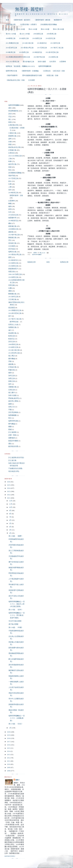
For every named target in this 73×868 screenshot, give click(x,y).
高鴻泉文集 (12, 243)
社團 (10, 288)
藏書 (10, 427)
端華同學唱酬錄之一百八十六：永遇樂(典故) (17, 718)
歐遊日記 (12, 339)
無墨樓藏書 (12, 415)
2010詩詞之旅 (50, 38)
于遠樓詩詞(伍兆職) (15, 468)
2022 (9, 495)
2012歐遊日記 (42, 43)
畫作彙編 (12, 359)
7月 (10, 517)
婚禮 (10, 404)
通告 (10, 444)
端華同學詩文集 (11, 71)
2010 (9, 764)
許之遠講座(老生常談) (16, 458)
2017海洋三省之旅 (57, 48)
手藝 (10, 410)
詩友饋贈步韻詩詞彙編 (49, 24)
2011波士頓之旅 (28, 43)
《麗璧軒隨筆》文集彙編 (30, 71)
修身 (10, 206)
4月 (10, 527)
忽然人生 (12, 407)
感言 (10, 108)
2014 (9, 751)
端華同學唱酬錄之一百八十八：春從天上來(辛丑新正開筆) (17, 604)
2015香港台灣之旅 (27, 48)
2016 (9, 745)
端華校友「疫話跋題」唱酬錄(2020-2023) (20, 66)
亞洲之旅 (12, 390)
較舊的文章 (64, 262)
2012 (9, 758)
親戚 (10, 429)
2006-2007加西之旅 (15, 274)
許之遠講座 (12, 432)
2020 (9, 732)
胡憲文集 (12, 272)
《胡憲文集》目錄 (52, 75)
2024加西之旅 (53, 57)
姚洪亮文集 (12, 164)
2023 (9, 491)
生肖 (10, 212)
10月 (11, 507)
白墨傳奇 (63, 62)
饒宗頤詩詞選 (13, 446)
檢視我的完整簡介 (10, 856)
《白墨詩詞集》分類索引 (28, 24)
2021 (9, 498)
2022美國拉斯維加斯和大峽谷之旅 (18, 57)
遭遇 (10, 291)
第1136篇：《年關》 (16, 627)
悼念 (10, 170)
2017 (9, 742)
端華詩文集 (12, 252)
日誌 (10, 117)
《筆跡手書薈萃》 (12, 75)
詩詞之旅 (12, 342)
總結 (10, 223)
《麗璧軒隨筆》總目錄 (42, 20)
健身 (10, 373)
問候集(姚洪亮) (14, 398)
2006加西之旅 (38, 34)
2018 (9, 738)
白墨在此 (12, 153)
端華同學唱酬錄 (37, 255)
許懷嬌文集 (12, 150)
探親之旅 (12, 381)
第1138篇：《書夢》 (16, 536)
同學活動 (12, 285)
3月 (10, 530)
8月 (10, 514)
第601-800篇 (45, 29)
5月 (10, 523)
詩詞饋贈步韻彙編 (15, 173)
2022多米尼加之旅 (52, 52)
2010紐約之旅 (24, 38)
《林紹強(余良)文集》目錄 (15, 80)
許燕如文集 (12, 367)
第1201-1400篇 (25, 34)
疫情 (10, 209)
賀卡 (10, 316)
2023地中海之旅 (39, 57)
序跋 (10, 361)
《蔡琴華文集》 (14, 322)
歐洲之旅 (12, 336)
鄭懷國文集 (12, 294)
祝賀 (10, 167)
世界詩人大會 (13, 325)
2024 (9, 488)
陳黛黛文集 (12, 238)
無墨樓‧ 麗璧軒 (29, 9)
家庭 (10, 144)
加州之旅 (12, 376)
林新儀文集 (12, 226)
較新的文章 (32, 262)
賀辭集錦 (12, 438)
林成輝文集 (12, 333)
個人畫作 (12, 393)
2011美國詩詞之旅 (12, 43)
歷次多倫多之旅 (28, 62)
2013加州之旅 (55, 43)
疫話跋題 (12, 308)
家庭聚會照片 (13, 269)
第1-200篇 (9, 29)
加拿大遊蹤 (42, 62)
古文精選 (31, 80)
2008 (9, 771)
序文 (10, 240)
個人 (10, 119)
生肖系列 (53, 62)
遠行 (10, 330)
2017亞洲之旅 (42, 48)
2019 (9, 735)
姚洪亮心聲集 (13, 401)
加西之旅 (12, 378)
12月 (11, 501)
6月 (10, 520)
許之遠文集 (12, 460)
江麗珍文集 (12, 133)
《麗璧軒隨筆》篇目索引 (22, 20)
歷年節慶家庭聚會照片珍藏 (32, 75)
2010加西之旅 (37, 38)
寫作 (10, 190)
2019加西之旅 (24, 52)
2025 (9, 485)
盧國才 (18, 780)
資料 (10, 139)
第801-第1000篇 (58, 29)
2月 (10, 533)
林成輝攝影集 (13, 111)
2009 (9, 768)
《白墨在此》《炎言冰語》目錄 (53, 71)
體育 (10, 257)
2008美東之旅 (52, 34)
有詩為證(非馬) (14, 471)
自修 (10, 142)
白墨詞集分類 (11, 24)
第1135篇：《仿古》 (16, 724)
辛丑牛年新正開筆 (15, 621)
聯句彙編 (12, 424)
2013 (9, 755)
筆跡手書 (12, 176)
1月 (10, 728)
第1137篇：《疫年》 (16, 610)
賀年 (10, 384)
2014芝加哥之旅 (11, 48)
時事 (10, 161)
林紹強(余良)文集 (15, 147)
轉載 (10, 204)
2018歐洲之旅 (11, 52)
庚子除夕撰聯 (13, 624)
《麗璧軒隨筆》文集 (16, 195)
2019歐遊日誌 (37, 52)
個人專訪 (12, 356)
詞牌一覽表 (12, 435)
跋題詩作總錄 (13, 441)
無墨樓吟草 (58, 20)
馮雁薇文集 (12, 387)
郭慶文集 (12, 370)
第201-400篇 (21, 29)
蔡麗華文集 (12, 136)
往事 (10, 184)
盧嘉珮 (11, 364)
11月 (11, 504)
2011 (9, 761)
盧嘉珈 (11, 232)
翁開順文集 (12, 327)
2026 (9, 482)
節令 (10, 181)
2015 (9, 748)
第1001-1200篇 (11, 34)
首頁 (7, 20)
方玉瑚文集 (12, 299)
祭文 (10, 418)
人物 (10, 159)
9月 (10, 511)
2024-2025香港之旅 (12, 62)
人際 (10, 187)
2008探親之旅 (11, 38)
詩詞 (10, 114)
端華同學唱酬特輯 (45, 66)
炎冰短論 (12, 249)
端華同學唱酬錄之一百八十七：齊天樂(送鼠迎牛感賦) (17, 615)
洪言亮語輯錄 (13, 412)
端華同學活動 (13, 421)
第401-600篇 (33, 29)
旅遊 (10, 122)
